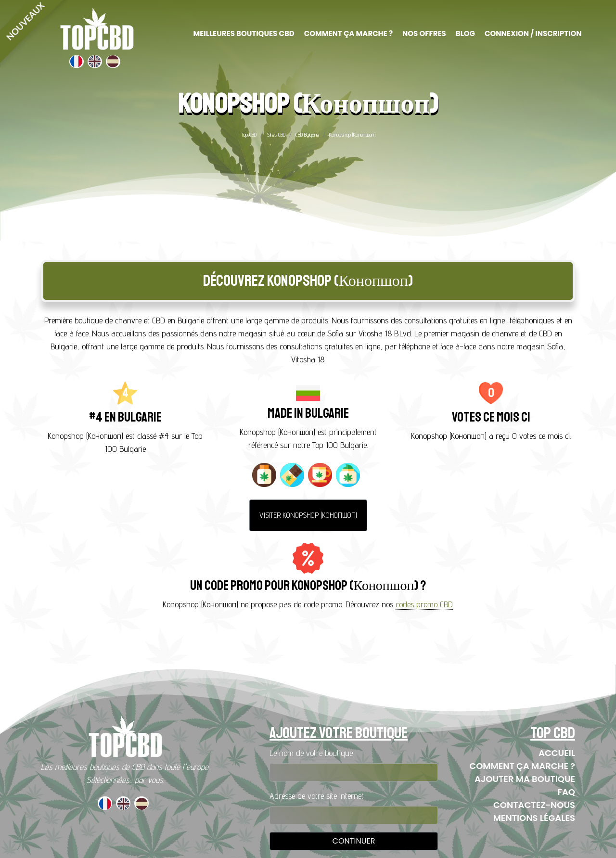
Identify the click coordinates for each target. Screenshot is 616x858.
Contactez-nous (534, 805)
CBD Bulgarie (307, 134)
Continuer (354, 841)
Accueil (557, 753)
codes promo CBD (424, 604)
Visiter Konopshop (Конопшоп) (308, 515)
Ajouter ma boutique (525, 779)
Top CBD (249, 134)
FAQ (566, 792)
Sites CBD (276, 134)
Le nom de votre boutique (311, 753)
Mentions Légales (534, 818)
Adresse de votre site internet (317, 796)
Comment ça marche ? (522, 766)
